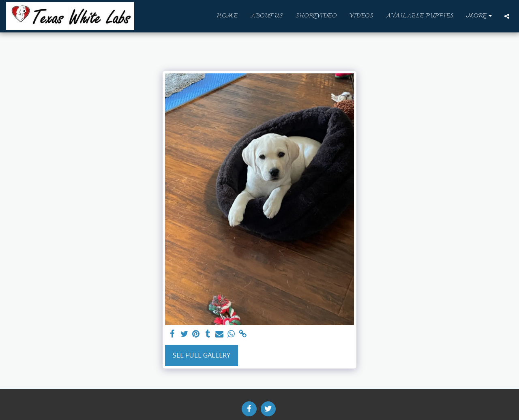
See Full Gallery (202, 355)
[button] (507, 16)
